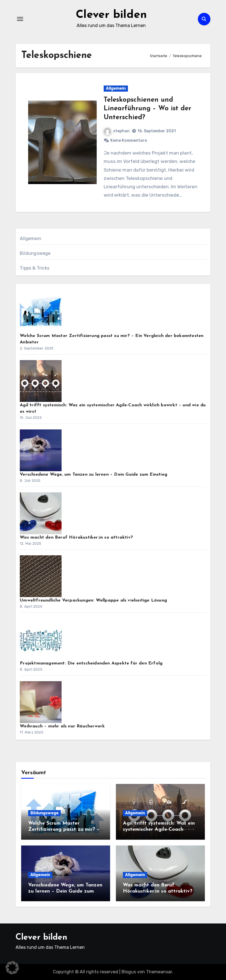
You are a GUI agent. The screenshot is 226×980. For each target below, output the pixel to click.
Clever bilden (111, 15)
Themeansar (159, 972)
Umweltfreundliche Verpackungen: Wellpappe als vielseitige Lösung (93, 600)
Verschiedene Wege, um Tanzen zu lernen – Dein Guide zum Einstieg (93, 475)
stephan (117, 131)
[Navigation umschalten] (20, 19)
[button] (12, 968)
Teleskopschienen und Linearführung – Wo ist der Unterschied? (147, 109)
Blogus (129, 972)
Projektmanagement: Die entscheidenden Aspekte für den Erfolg (91, 663)
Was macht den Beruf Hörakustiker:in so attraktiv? (76, 537)
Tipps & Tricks (35, 268)
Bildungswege (35, 253)
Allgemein (116, 88)
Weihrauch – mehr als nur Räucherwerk (62, 726)
